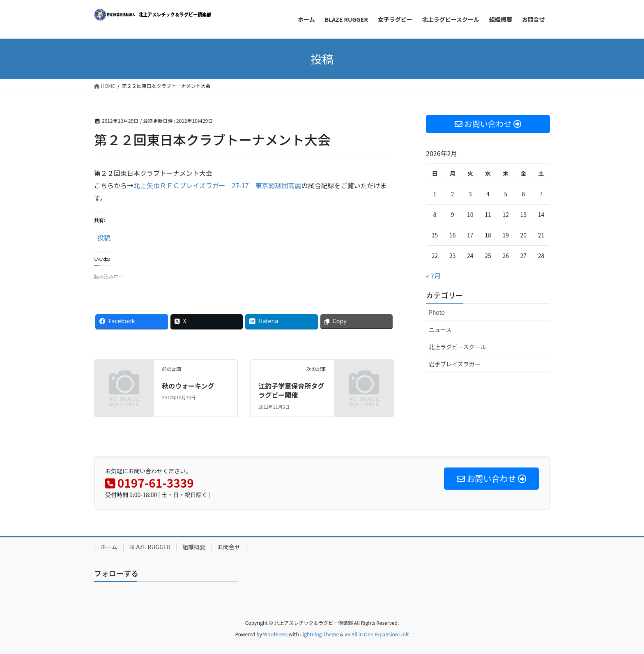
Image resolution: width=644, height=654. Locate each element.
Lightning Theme (319, 634)
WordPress (276, 634)
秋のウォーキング (188, 386)
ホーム (109, 547)
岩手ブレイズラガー (455, 364)
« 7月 (433, 276)
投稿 (104, 236)
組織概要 (194, 547)
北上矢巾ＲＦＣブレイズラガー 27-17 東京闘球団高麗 (217, 185)
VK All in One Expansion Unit (377, 634)
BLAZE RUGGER (150, 547)
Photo (437, 312)
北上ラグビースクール (457, 347)
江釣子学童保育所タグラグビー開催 (291, 390)
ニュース (440, 329)
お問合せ (229, 547)
